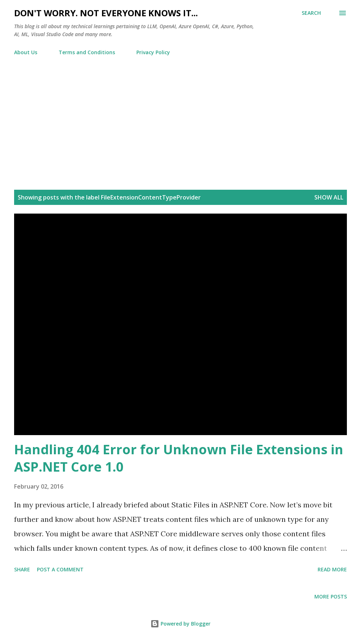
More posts (331, 596)
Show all (329, 197)
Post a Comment (60, 569)
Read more (332, 569)
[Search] (311, 13)
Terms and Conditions (87, 52)
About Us (26, 52)
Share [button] (22, 569)
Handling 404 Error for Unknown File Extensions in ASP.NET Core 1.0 (179, 458)
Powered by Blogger (180, 624)
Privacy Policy (153, 52)
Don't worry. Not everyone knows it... (106, 13)
